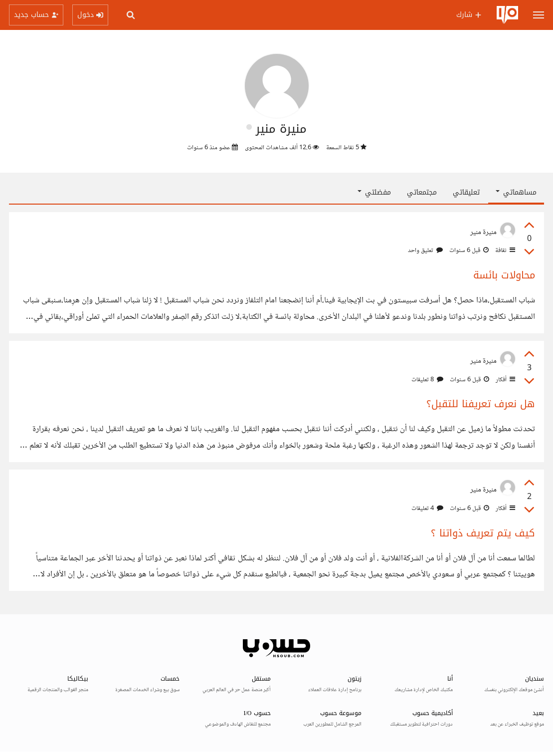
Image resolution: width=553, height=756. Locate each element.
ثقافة (504, 251)
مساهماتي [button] (516, 192)
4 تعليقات (427, 508)
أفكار (505, 380)
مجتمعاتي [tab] (422, 192)
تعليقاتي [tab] (466, 192)
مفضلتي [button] (374, 192)
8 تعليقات (427, 380)
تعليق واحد (425, 251)
